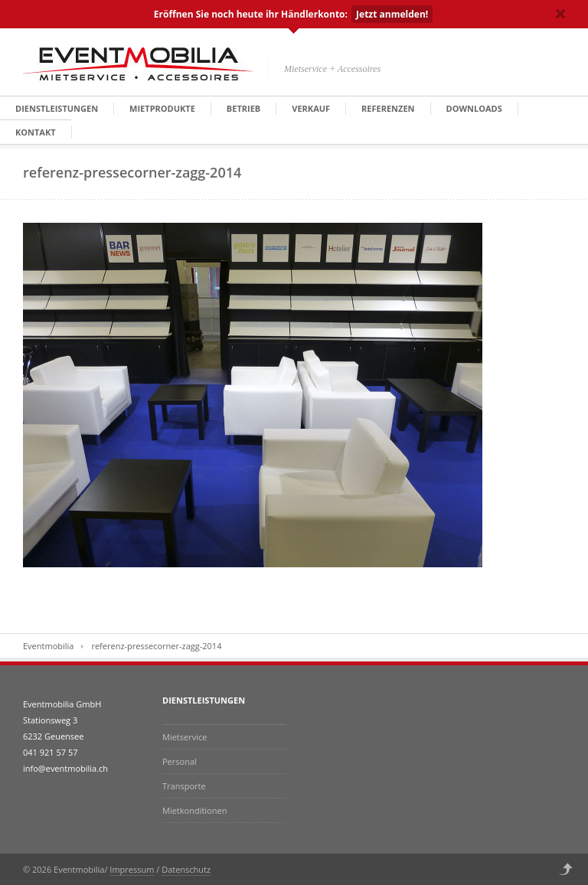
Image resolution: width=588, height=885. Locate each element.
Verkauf (311, 108)
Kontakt (36, 132)
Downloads (474, 108)
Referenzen (388, 108)
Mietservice (185, 737)
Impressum (132, 869)
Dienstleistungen (57, 108)
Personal (180, 761)
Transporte (184, 786)
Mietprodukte (162, 108)
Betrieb (243, 108)
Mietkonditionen (194, 810)
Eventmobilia (48, 646)
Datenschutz (186, 869)
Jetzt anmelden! (392, 14)
